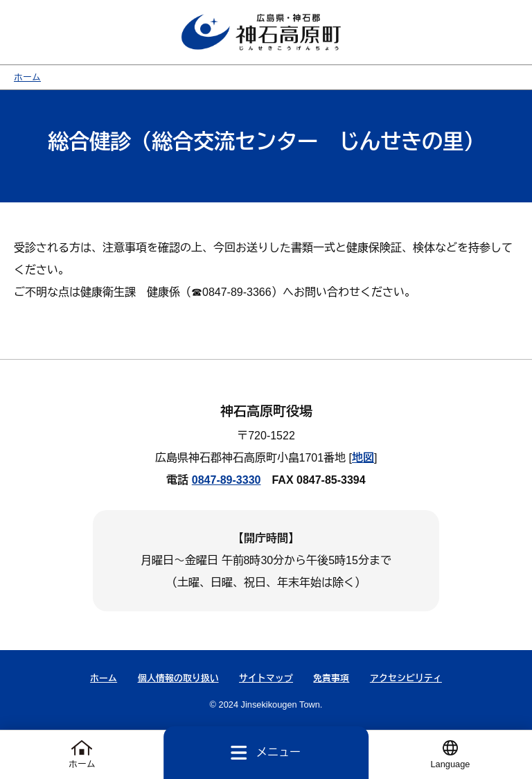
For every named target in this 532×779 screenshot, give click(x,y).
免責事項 (331, 678)
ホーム (27, 77)
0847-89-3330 (227, 480)
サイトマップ (266, 678)
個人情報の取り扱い (178, 678)
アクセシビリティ (406, 678)
